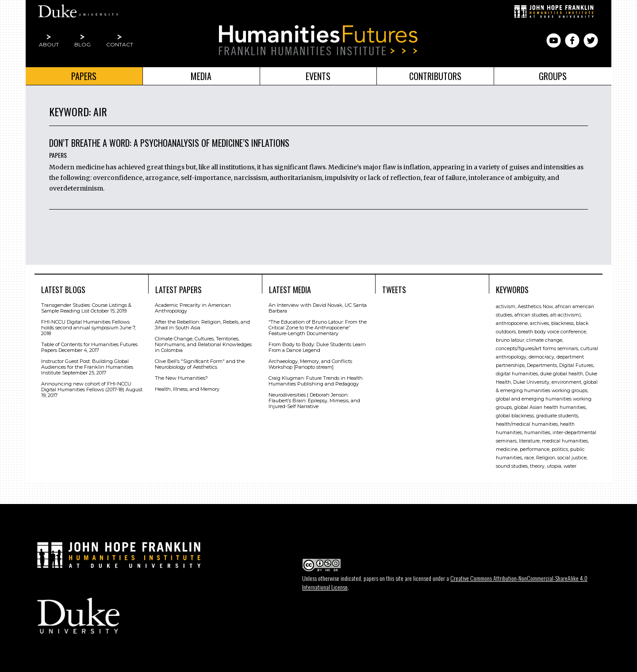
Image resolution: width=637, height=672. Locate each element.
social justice (572, 458)
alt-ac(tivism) (566, 315)
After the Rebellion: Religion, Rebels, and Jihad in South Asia (202, 325)
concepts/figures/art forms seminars (537, 349)
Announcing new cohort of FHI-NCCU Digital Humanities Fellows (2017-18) (86, 387)
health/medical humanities (527, 424)
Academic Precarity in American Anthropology (193, 308)
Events (318, 76)
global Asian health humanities (550, 407)
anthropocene (512, 323)
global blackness (515, 416)
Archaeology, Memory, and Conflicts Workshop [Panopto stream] (310, 364)
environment (566, 382)
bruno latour (510, 340)
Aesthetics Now (535, 307)
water (570, 466)
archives (539, 323)
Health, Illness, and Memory (187, 389)
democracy (541, 357)
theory (537, 466)
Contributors (435, 76)
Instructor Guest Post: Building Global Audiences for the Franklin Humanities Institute (87, 367)
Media (201, 76)
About (49, 44)
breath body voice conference (552, 332)
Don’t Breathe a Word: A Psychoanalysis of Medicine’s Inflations (169, 143)
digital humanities (517, 374)
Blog (83, 44)
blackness (562, 323)
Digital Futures (576, 365)
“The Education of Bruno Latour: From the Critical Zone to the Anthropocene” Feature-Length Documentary (318, 328)
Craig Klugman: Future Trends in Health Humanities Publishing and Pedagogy (316, 381)
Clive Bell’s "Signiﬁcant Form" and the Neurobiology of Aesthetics (200, 364)
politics (560, 449)
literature (529, 441)
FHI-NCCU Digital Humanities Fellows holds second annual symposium (85, 325)
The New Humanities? (181, 378)
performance (535, 449)
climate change (544, 340)
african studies (531, 315)
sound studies (512, 466)
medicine (507, 449)
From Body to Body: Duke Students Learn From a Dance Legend (317, 347)
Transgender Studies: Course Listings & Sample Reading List (86, 308)
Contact (120, 44)
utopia (554, 466)
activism (506, 307)
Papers (84, 76)
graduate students (557, 416)
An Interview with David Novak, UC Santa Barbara (318, 308)
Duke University (531, 382)
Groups (553, 76)
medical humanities (565, 441)
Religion (546, 458)
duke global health (562, 374)
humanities (537, 433)
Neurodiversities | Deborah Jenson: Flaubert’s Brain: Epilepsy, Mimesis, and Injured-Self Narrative (314, 401)
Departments (542, 365)
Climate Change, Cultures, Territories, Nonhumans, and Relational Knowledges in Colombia (203, 344)
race (529, 458)
